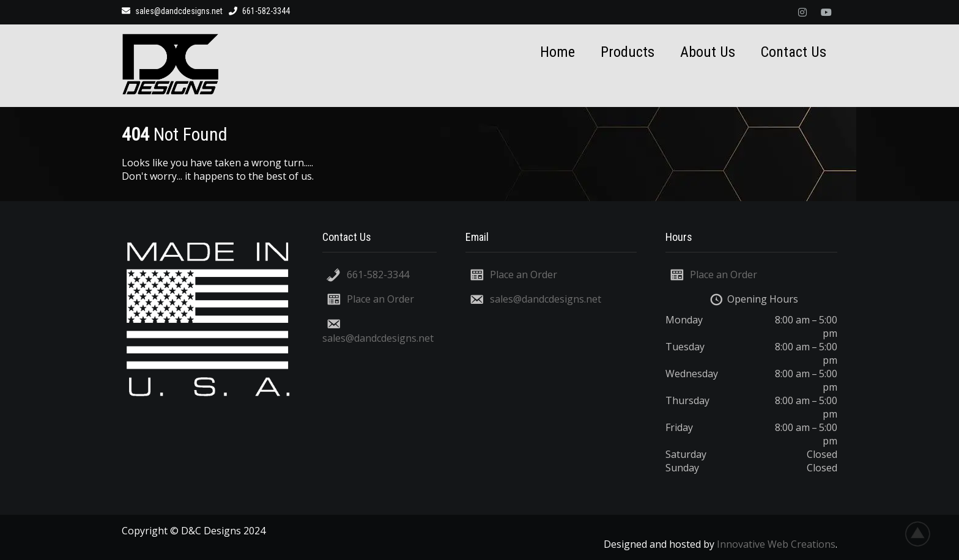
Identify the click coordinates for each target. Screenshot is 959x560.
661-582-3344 (378, 274)
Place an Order (380, 299)
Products (628, 52)
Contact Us (794, 52)
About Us (708, 52)
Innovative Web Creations (776, 544)
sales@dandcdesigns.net (172, 11)
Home (557, 52)
